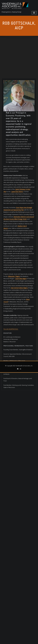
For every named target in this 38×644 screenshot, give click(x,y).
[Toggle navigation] (34, 13)
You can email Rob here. (11, 378)
